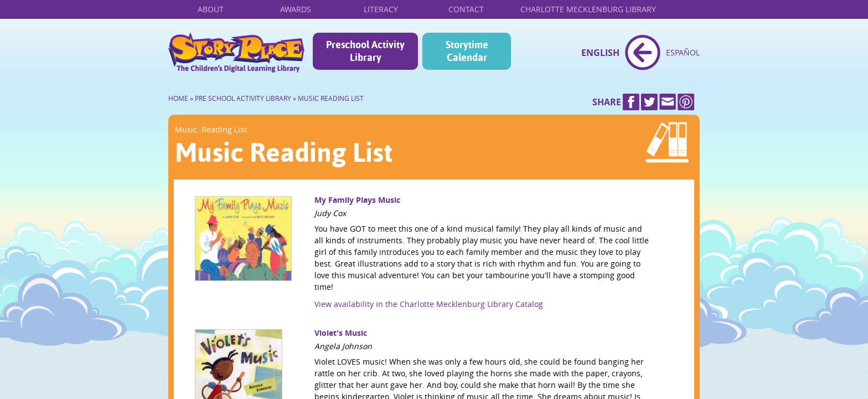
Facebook (631, 102)
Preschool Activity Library (365, 51)
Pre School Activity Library (243, 98)
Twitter (649, 102)
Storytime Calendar (467, 51)
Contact (466, 9)
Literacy (381, 9)
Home (236, 53)
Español (683, 52)
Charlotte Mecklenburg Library (588, 9)
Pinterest (686, 102)
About (211, 9)
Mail (668, 102)
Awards (296, 9)
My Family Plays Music (357, 200)
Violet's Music (341, 333)
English (600, 53)
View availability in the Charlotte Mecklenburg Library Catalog (429, 304)
